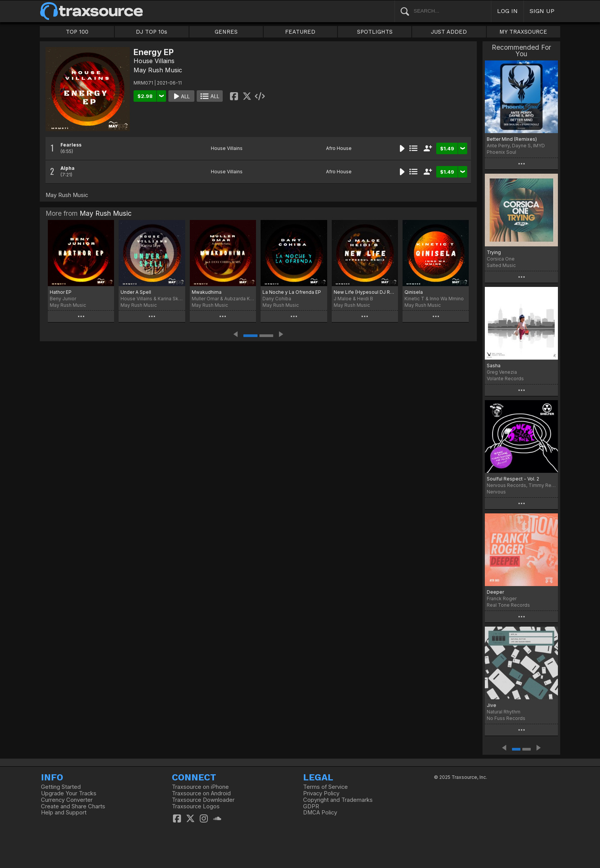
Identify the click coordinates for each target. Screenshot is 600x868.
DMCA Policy (320, 813)
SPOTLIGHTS (375, 32)
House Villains (154, 61)
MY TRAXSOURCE (523, 32)
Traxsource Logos (196, 806)
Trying (494, 252)
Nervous (496, 492)
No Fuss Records (506, 718)
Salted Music (501, 265)
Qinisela (414, 292)
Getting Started (61, 787)
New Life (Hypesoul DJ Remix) (365, 292)
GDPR (311, 806)
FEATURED (300, 32)
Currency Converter (67, 800)
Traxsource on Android (201, 793)
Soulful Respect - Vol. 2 (513, 479)
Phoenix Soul (501, 152)
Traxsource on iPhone (200, 787)
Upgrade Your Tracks (69, 793)
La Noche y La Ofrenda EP (292, 292)
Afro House (339, 148)
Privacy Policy (321, 793)
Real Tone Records (508, 605)
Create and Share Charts (73, 806)
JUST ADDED (449, 32)
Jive (492, 705)
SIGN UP (542, 11)
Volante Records (505, 379)
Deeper (495, 592)
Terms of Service (325, 787)
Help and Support (64, 813)
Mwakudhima (207, 292)
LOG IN (507, 11)
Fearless (71, 145)
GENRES (226, 32)
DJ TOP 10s (152, 32)
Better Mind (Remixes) (512, 139)
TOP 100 (77, 32)
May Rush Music (158, 70)
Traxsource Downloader (203, 800)
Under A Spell (136, 292)
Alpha (68, 168)
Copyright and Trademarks (338, 800)
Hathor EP (61, 292)
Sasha (494, 366)
